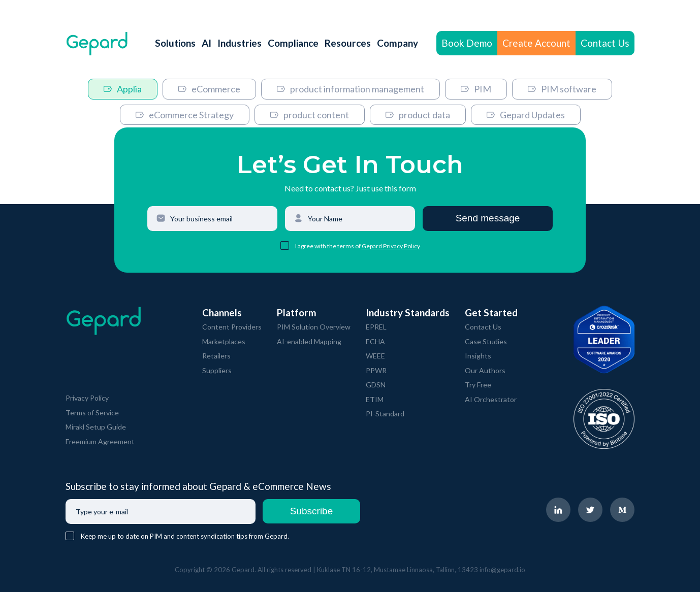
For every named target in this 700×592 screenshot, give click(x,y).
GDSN (376, 385)
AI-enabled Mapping (309, 341)
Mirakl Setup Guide (96, 427)
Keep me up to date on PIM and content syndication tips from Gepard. (185, 536)
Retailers (216, 356)
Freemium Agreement (100, 441)
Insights (478, 356)
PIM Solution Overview (314, 327)
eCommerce (209, 89)
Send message (488, 218)
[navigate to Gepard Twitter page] (590, 510)
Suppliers (217, 370)
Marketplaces (224, 341)
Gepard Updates (526, 115)
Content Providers (232, 327)
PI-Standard (385, 414)
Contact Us (605, 43)
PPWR (376, 370)
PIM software (562, 89)
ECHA (375, 341)
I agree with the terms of (328, 246)
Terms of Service (92, 413)
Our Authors (485, 370)
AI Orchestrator (491, 399)
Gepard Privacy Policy (391, 246)
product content (310, 115)
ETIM (375, 399)
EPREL (376, 327)
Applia (123, 89)
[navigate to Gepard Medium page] (622, 510)
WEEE (375, 356)
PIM (476, 89)
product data (418, 115)
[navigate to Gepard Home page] (97, 43)
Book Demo (467, 43)
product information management (351, 89)
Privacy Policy (87, 398)
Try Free (478, 385)
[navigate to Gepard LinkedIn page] (558, 510)
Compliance (293, 43)
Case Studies (486, 341)
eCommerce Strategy (185, 115)
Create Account (536, 43)
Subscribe (312, 511)
